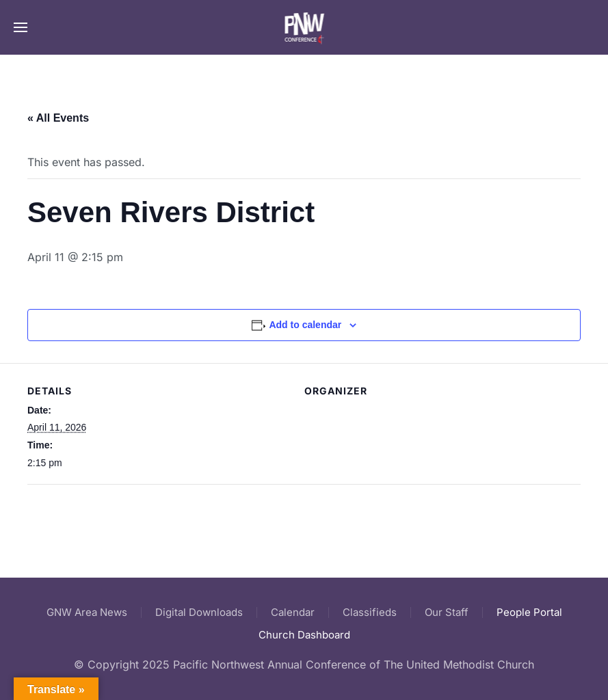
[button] (21, 27)
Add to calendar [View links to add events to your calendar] (305, 325)
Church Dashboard (304, 635)
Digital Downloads (199, 612)
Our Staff (447, 612)
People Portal (529, 612)
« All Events (58, 118)
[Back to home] (304, 27)
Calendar (293, 612)
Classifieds (370, 612)
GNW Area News (87, 612)
